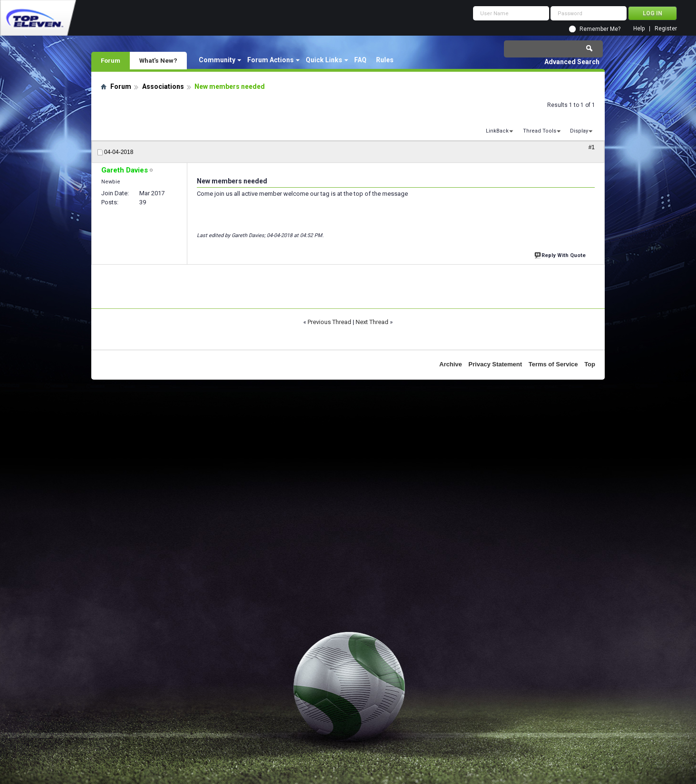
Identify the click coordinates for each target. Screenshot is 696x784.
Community (217, 60)
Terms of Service (553, 364)
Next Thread (372, 322)
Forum (111, 60)
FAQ (360, 60)
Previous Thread (329, 322)
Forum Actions (271, 60)
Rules (385, 60)
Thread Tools (540, 131)
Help (639, 29)
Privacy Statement (495, 364)
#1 (592, 147)
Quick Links (324, 60)
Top (590, 364)
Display (579, 131)
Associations (163, 86)
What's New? (158, 60)
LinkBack (497, 131)
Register (666, 29)
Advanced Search (572, 62)
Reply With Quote (561, 254)
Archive (451, 364)
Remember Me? (600, 29)
